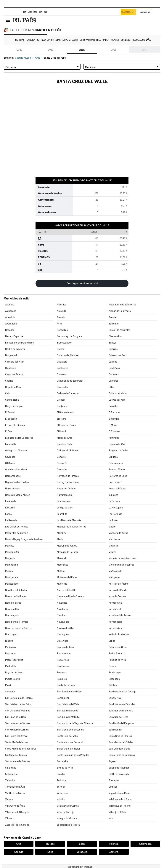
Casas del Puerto (14, 374)
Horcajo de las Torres (68, 482)
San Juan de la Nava (16, 717)
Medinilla (113, 546)
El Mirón (113, 425)
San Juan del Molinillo (68, 717)
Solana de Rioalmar (119, 768)
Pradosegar (115, 673)
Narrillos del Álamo (119, 584)
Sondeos (126, 40)
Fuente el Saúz (65, 444)
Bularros (113, 349)
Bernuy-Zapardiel (14, 336)
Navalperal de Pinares (120, 615)
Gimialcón (62, 463)
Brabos (61, 349)
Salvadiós (10, 692)
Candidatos (33, 40)
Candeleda (11, 368)
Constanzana (12, 400)
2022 (19, 50)
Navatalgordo (12, 634)
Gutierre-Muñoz (117, 470)
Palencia (114, 844)
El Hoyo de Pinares (15, 425)
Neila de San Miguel (119, 634)
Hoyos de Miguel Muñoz (17, 495)
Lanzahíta (62, 514)
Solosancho (11, 774)
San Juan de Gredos (67, 711)
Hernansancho (13, 476)
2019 (51, 50)
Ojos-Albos (63, 641)
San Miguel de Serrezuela (70, 730)
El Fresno (62, 419)
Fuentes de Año (117, 444)
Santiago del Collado (119, 749)
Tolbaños (62, 780)
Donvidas (113, 406)
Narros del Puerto (118, 590)
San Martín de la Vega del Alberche (75, 723)
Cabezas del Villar (15, 362)
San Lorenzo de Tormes (18, 723)
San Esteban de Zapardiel (122, 704)
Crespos (61, 400)
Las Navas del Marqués (69, 520)
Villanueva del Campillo (17, 812)
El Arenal (10, 412)
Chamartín (62, 387)
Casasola (62, 374)
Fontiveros (114, 438)
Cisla (8, 393)
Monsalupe (63, 565)
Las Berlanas (115, 514)
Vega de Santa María (119, 793)
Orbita (112, 641)
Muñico (61, 571)
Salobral (113, 685)
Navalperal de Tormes (17, 622)
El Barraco (114, 412)
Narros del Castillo (66, 590)
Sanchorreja (115, 698)
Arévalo (61, 317)
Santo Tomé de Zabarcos (122, 755)
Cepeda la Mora (13, 387)
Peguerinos (63, 660)
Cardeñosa (114, 368)
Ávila (59, 324)
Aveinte (112, 317)
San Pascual (115, 730)
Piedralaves (63, 666)
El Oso (8, 431)
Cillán (111, 387)
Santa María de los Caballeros (21, 749)
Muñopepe (114, 577)
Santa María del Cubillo (121, 742)
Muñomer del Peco (67, 577)
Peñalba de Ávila (117, 660)
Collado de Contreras (68, 393)
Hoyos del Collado (66, 489)
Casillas (9, 381)
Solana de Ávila (65, 768)
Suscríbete (128, 12)
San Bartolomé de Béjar (69, 692)
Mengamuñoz (12, 552)
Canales (113, 362)
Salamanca (145, 844)
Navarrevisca (116, 628)
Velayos (9, 799)
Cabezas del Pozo (118, 355)
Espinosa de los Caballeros (19, 438)
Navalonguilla (12, 615)
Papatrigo (10, 654)
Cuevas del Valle (117, 400)
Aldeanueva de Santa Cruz (122, 305)
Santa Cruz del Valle (67, 736)
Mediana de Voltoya (67, 546)
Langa (8, 514)
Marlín (60, 539)
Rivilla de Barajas (66, 685)
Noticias (20, 40)
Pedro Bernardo (117, 654)
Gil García (10, 463)
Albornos (62, 305)
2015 (82, 50)
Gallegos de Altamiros (17, 451)
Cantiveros (62, 368)
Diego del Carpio (14, 406)
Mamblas (62, 533)
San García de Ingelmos (18, 711)
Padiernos (11, 647)
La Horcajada (116, 508)
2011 (113, 50)
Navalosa (62, 615)
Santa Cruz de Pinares (120, 736)
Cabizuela (62, 362)
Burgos (50, 844)
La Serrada (11, 520)
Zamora (114, 852)
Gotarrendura (116, 463)
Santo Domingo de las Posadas (73, 755)
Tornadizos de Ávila (15, 787)
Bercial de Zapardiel (119, 330)
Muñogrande (12, 577)
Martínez (10, 546)
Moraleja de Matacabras (121, 565)
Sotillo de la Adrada (119, 774)
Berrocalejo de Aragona (69, 336)
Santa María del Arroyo (17, 742)
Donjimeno (63, 406)
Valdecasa (62, 793)
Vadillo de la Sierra (15, 793)
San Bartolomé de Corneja (122, 692)
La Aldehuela (64, 501)
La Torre (113, 520)
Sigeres (113, 761)
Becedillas (62, 330)
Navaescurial (115, 603)
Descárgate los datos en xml (82, 283)
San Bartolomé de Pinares (19, 698)
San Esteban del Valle (68, 704)
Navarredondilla (65, 628)
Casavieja (114, 374)
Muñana (9, 571)
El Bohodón (11, 419)
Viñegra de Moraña (67, 818)
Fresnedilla (11, 444)
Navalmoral (115, 609)
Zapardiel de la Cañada (17, 825)
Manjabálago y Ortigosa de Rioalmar (24, 539)
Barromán (114, 324)
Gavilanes (10, 457)
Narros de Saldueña (16, 596)
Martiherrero (115, 539)
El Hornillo (114, 419)
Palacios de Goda (118, 647)
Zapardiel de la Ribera (68, 825)
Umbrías (113, 787)
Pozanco (61, 673)
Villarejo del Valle (118, 812)
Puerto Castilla (13, 679)
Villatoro (10, 818)
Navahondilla (12, 609)
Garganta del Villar (118, 451)
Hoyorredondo (13, 489)
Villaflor (61, 799)
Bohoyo (112, 343)
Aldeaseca (11, 311)
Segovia (19, 852)
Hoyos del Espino (117, 489)
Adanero (10, 305)
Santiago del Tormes (16, 755)
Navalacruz (63, 609)
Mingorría (10, 558)
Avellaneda (11, 324)
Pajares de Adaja (66, 647)
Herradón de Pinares (68, 476)
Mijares (112, 552)
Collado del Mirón (118, 393)
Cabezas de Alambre (68, 355)
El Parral (61, 431)
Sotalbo (61, 774)
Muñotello (62, 584)
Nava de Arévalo (117, 596)
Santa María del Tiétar (69, 749)
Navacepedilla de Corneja (70, 596)
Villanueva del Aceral (120, 806)
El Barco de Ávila (66, 412)
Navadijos (62, 603)
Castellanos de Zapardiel (70, 381)
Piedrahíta (11, 666)
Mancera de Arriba (118, 533)
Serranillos (63, 761)
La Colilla (10, 508)
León (82, 844)
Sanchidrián (63, 698)
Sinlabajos (11, 768)
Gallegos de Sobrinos (68, 451)
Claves (115, 40)
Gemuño (61, 457)
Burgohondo (12, 355)
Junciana (113, 495)
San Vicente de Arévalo (17, 761)
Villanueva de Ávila (15, 806)
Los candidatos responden (94, 40)
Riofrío (9, 685)
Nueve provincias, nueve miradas (60, 40)
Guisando (62, 470)
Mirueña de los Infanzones (122, 558)
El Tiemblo (114, 431)
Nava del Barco (13, 603)
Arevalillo (10, 317)
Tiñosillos (10, 780)
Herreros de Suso (118, 476)
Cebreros (113, 381)
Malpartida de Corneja (17, 533)
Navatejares (63, 634)
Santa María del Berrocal (70, 742)
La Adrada (11, 501)
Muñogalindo (115, 571)
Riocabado (114, 679)
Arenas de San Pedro (120, 311)
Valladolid (82, 852)
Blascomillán (115, 336)
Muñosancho (12, 584)
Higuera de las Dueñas (17, 482)
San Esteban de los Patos (18, 704)
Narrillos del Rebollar (16, 590)
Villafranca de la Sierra (121, 799)
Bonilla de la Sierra (15, 349)
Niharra (9, 641)
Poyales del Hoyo (14, 673)
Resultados (139, 40)
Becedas (10, 330)
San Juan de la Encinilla (121, 711)
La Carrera (114, 501)
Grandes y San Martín (16, 470)
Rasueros (62, 679)
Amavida (61, 311)
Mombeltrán (12, 565)
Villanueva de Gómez (68, 806)
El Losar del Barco (66, 425)
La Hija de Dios (65, 508)
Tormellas (114, 780)
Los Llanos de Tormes (17, 527)
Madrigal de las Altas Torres (71, 527)
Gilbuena (113, 457)
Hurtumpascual (65, 495)
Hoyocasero (115, 482)
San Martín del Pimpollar (121, 723)
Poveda (112, 666)
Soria (50, 852)
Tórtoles (61, 787)
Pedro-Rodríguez (14, 660)
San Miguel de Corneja (17, 730)
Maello (112, 527)
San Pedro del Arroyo (16, 736)
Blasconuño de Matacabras (19, 343)
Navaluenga (63, 622)
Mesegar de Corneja (67, 552)
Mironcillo (62, 558)
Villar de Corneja (66, 812)
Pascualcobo (64, 654)
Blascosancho (64, 343)
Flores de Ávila (65, 438)
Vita (111, 818)
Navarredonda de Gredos (18, 628)
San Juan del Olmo (118, 717)
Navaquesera (116, 622)
